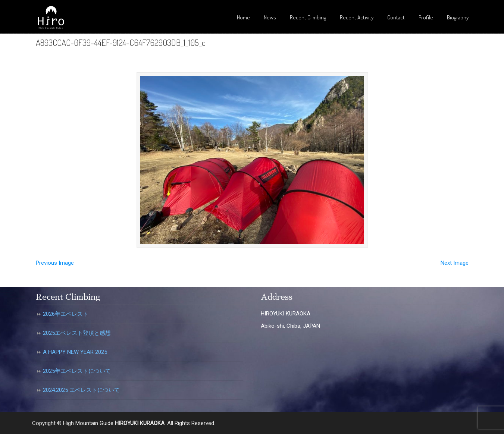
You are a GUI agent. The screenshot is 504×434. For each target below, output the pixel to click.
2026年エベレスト (66, 314)
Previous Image (55, 263)
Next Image (455, 263)
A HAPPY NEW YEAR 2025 (75, 352)
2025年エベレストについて (77, 371)
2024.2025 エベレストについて (81, 390)
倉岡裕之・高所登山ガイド (51, 18)
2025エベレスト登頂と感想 (77, 333)
